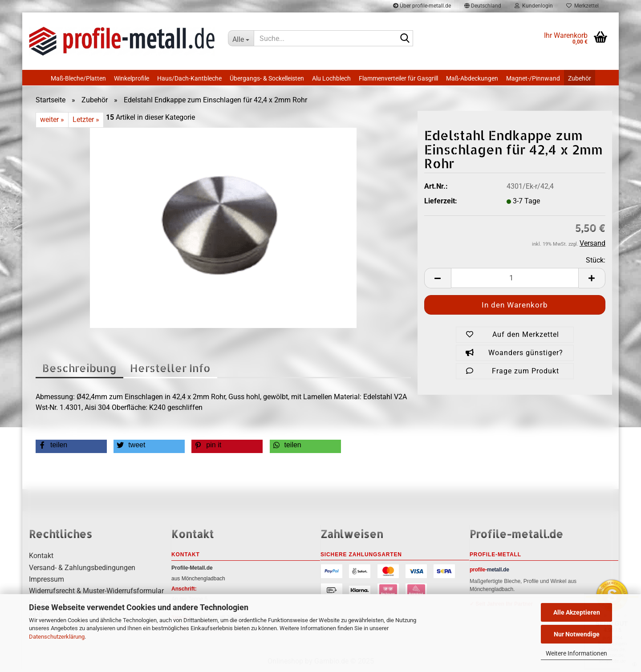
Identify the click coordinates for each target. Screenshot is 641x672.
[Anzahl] (515, 278)
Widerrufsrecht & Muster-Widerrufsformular (96, 591)
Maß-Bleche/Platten (78, 78)
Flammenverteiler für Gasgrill (398, 78)
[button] (438, 278)
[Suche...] (241, 38)
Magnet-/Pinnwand (533, 78)
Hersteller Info (170, 368)
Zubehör (580, 78)
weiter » (52, 119)
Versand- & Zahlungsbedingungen (82, 568)
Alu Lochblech (331, 78)
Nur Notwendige (577, 634)
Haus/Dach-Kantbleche (189, 78)
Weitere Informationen (576, 653)
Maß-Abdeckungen (472, 78)
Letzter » (86, 119)
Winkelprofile (132, 78)
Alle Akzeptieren (577, 612)
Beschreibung (79, 368)
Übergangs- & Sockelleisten (267, 78)
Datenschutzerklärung (57, 637)
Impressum (47, 579)
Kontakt (41, 556)
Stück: (596, 260)
